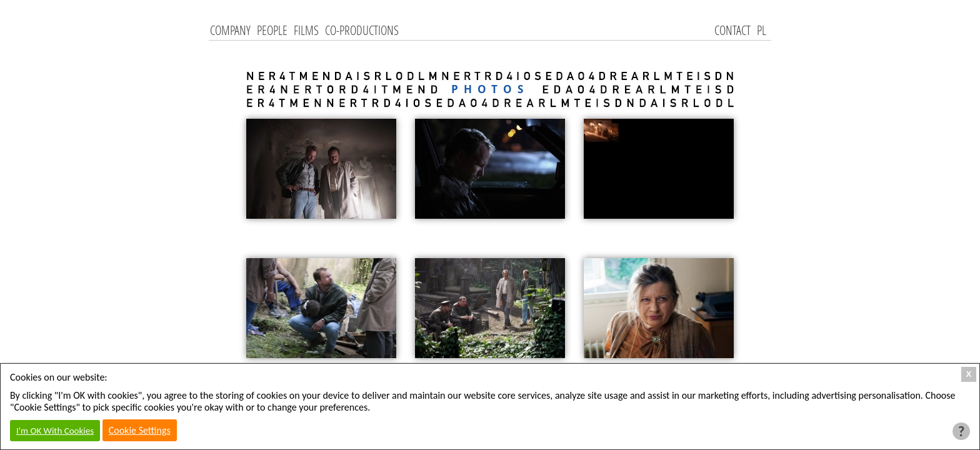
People (272, 30)
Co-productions (362, 30)
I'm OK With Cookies (55, 431)
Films (306, 30)
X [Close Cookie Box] (969, 374)
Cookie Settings (140, 430)
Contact (732, 30)
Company (230, 30)
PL (762, 30)
